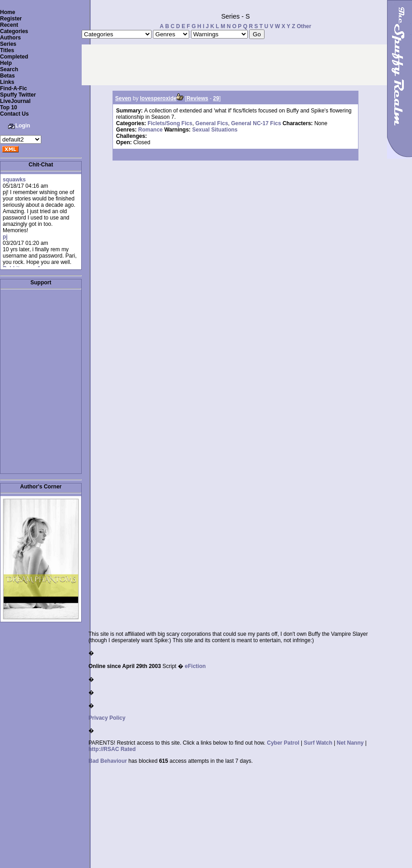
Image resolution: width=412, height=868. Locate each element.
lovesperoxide (159, 98)
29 (216, 98)
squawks (14, 180)
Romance (151, 130)
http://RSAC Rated (112, 749)
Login (23, 126)
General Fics (212, 123)
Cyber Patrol (283, 743)
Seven (123, 98)
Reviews (197, 98)
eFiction (195, 666)
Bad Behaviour (108, 761)
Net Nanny (350, 743)
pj (5, 237)
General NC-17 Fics (256, 123)
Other (304, 26)
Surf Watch (318, 743)
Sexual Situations (215, 130)
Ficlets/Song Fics (170, 123)
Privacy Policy (107, 718)
